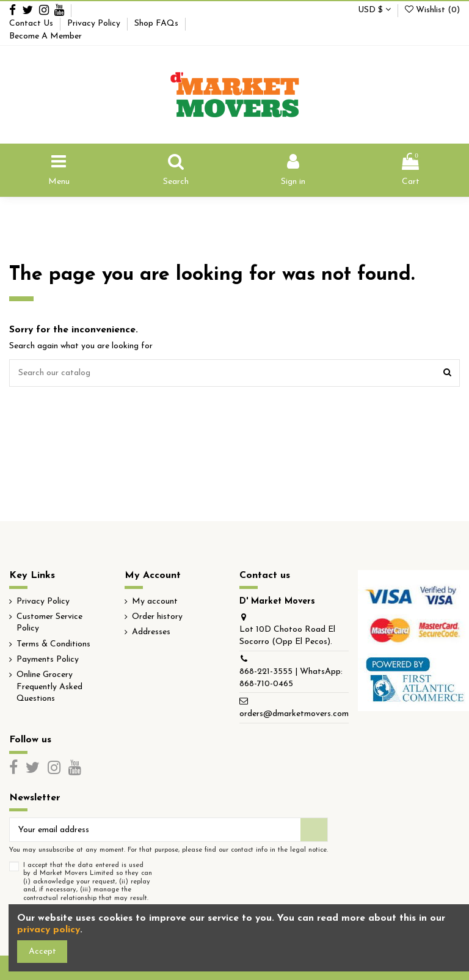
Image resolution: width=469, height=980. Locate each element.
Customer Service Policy (49, 623)
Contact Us (32, 24)
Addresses (151, 632)
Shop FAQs (158, 24)
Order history (157, 617)
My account (155, 602)
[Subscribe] (314, 830)
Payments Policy (48, 660)
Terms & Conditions (53, 644)
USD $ (374, 10)
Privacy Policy (95, 24)
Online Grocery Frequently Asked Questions (49, 687)
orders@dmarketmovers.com (294, 714)
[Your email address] (155, 830)
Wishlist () (432, 10)
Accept (42, 952)
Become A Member (45, 36)
